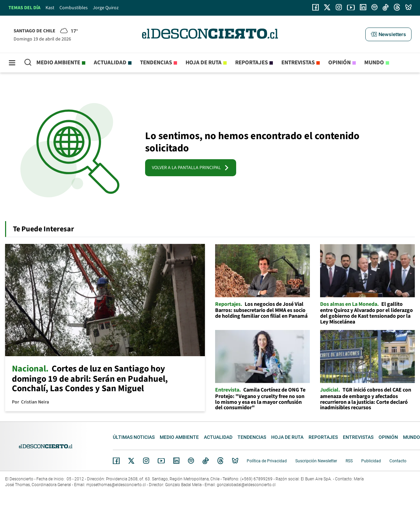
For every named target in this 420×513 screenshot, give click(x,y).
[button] (388, 34)
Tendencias (156, 63)
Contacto (398, 461)
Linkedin (176, 461)
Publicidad (371, 461)
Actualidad (110, 63)
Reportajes (251, 63)
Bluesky (235, 461)
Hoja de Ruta (204, 63)
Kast (50, 8)
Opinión (339, 63)
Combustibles (74, 8)
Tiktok (206, 461)
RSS (349, 461)
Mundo (374, 63)
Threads (221, 461)
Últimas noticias (134, 437)
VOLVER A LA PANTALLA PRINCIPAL (191, 168)
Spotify (191, 461)
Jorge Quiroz (106, 8)
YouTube (161, 461)
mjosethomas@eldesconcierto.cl (116, 485)
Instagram (146, 461)
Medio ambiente (58, 63)
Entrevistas (298, 63)
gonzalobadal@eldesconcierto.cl (246, 485)
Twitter (132, 461)
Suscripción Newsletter (316, 461)
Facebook (116, 461)
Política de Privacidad (267, 461)
